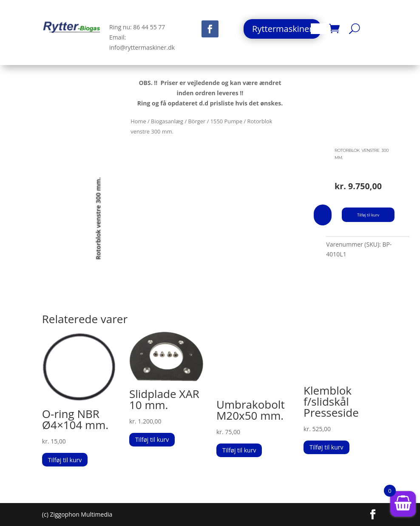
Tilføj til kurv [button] (65, 460)
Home (138, 121)
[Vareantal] (323, 215)
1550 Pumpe (226, 121)
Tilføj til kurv (370, 215)
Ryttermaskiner (282, 29)
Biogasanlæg (167, 121)
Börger (197, 121)
